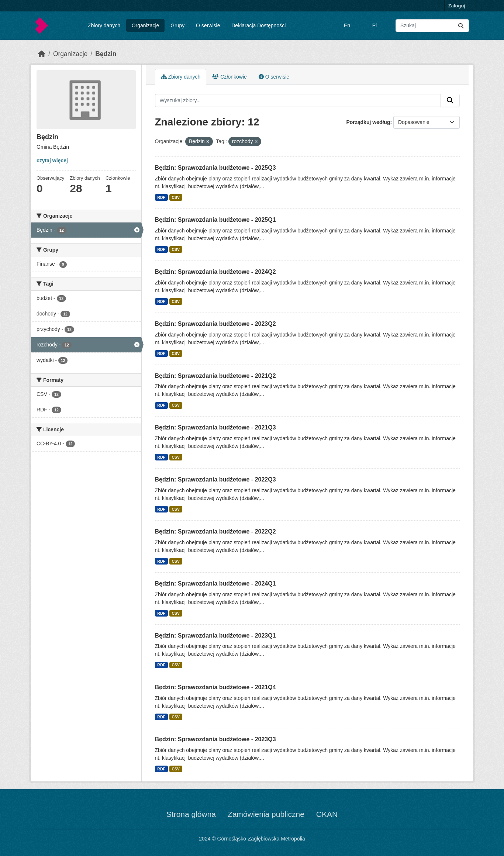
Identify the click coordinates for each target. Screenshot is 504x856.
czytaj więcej (52, 160)
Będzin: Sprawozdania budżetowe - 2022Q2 (215, 531)
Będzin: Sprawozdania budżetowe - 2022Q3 (215, 479)
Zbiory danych (104, 25)
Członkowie (229, 77)
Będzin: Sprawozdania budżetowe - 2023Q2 (215, 324)
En (347, 25)
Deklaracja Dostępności (258, 25)
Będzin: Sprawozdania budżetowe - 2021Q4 (215, 687)
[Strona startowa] (42, 54)
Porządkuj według (368, 122)
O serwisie (208, 25)
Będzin (106, 54)
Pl (374, 25)
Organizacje (146, 25)
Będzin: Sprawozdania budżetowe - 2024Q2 (215, 272)
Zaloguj (457, 6)
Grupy (177, 25)
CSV (176, 197)
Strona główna (191, 814)
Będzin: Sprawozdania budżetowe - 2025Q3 (215, 168)
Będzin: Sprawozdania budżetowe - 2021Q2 (215, 376)
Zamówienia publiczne (266, 814)
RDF (161, 197)
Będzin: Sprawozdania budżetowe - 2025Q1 (215, 220)
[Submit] (461, 26)
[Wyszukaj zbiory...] (432, 26)
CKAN (327, 814)
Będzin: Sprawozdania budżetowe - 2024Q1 (215, 584)
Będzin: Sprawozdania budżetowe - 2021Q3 (215, 427)
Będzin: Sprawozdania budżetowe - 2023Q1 (215, 636)
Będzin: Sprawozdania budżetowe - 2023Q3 (215, 739)
